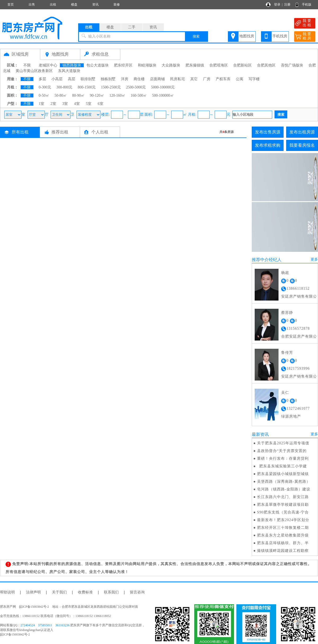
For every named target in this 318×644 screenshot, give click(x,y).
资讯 (95, 5)
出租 (53, 5)
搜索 (196, 36)
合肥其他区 (266, 65)
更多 (314, 259)
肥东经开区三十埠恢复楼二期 (283, 528)
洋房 (125, 79)
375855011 (45, 625)
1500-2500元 (111, 87)
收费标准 (85, 592)
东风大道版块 (69, 71)
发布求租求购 (268, 145)
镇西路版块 (72, 65)
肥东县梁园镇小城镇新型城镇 (283, 474)
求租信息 (100, 54)
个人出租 (100, 132)
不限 (27, 65)
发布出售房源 (268, 132)
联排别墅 (88, 79)
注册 (287, 5)
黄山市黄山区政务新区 (34, 71)
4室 (77, 104)
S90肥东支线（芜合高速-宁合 (283, 512)
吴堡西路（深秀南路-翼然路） (284, 482)
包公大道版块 (98, 65)
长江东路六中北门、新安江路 (283, 497)
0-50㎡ (44, 95)
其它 (194, 79)
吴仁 (285, 393)
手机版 (307, 5)
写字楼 (254, 79)
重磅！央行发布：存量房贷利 (283, 459)
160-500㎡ (139, 95)
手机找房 (280, 36)
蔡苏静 (287, 313)
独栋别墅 (108, 79)
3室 (65, 104)
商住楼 (139, 79)
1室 (41, 104)
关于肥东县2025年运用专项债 (283, 443)
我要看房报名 (302, 145)
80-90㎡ (78, 95)
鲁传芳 (287, 353)
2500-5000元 (136, 87)
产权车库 (223, 79)
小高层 (57, 79)
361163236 (63, 625)
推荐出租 (60, 132)
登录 (277, 5)
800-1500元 (87, 87)
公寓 (240, 79)
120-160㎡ (118, 95)
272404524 (28, 625)
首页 (11, 5)
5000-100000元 (163, 87)
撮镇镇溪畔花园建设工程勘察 (283, 551)
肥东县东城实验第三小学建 (282, 466)
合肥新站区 (242, 65)
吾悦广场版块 (292, 65)
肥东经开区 (123, 65)
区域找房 (20, 54)
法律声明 (33, 592)
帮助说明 (7, 592)
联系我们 (111, 592)
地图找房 (247, 36)
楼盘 (74, 5)
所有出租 (20, 132)
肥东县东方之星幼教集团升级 (283, 535)
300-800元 (65, 87)
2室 (53, 104)
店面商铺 (157, 79)
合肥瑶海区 (219, 65)
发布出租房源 (302, 132)
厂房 (207, 79)
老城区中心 (48, 65)
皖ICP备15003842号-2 (15, 634)
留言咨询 (137, 592)
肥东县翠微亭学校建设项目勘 (283, 505)
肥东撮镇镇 (195, 65)
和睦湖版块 (147, 65)
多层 (42, 79)
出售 (32, 5)
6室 (101, 104)
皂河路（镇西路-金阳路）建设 (284, 489)
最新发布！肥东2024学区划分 (283, 520)
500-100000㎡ (163, 95)
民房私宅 (178, 79)
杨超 (285, 273)
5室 (89, 104)
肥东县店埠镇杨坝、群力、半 (283, 543)
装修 (117, 5)
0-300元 (45, 87)
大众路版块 (171, 65)
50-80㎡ (61, 95)
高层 (72, 79)
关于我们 (59, 592)
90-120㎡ (97, 95)
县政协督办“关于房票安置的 (282, 451)
